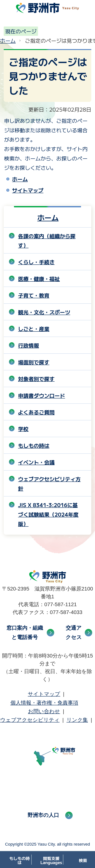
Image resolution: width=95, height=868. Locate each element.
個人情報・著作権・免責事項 (44, 703)
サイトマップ (28, 190)
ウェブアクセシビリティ (30, 720)
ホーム (8, 40)
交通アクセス (74, 633)
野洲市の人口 (43, 815)
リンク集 (77, 720)
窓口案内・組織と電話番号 (25, 633)
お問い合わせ (44, 711)
